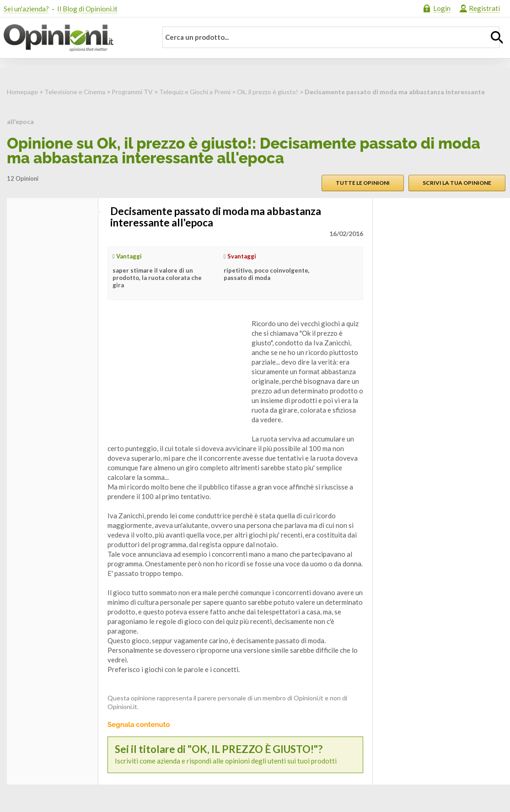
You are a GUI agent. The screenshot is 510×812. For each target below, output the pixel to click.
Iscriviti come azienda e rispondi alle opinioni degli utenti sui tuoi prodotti (235, 755)
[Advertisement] (176, 376)
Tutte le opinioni (363, 183)
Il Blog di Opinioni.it (87, 9)
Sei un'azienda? (26, 9)
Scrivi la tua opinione (457, 183)
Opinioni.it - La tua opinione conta (75, 38)
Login (442, 8)
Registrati (484, 8)
